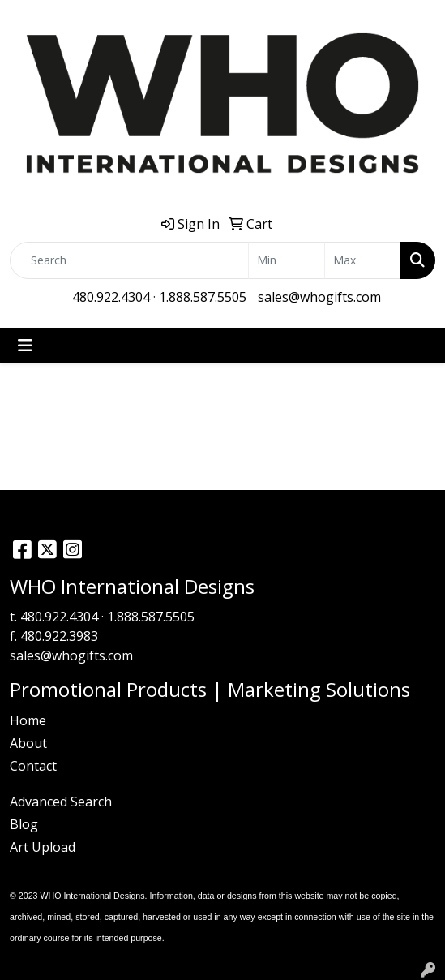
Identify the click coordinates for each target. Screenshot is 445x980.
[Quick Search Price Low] (287, 260)
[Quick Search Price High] (363, 260)
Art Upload (43, 847)
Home (28, 720)
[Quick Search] (129, 260)
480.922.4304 (111, 297)
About (28, 743)
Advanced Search (61, 802)
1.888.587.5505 (203, 297)
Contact (33, 766)
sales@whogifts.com (319, 297)
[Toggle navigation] (25, 346)
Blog (24, 824)
